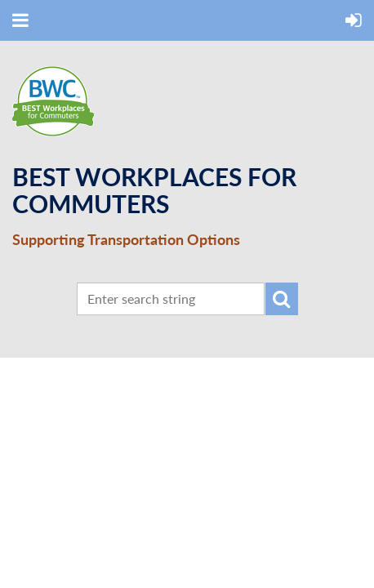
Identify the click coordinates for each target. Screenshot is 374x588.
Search (282, 299)
